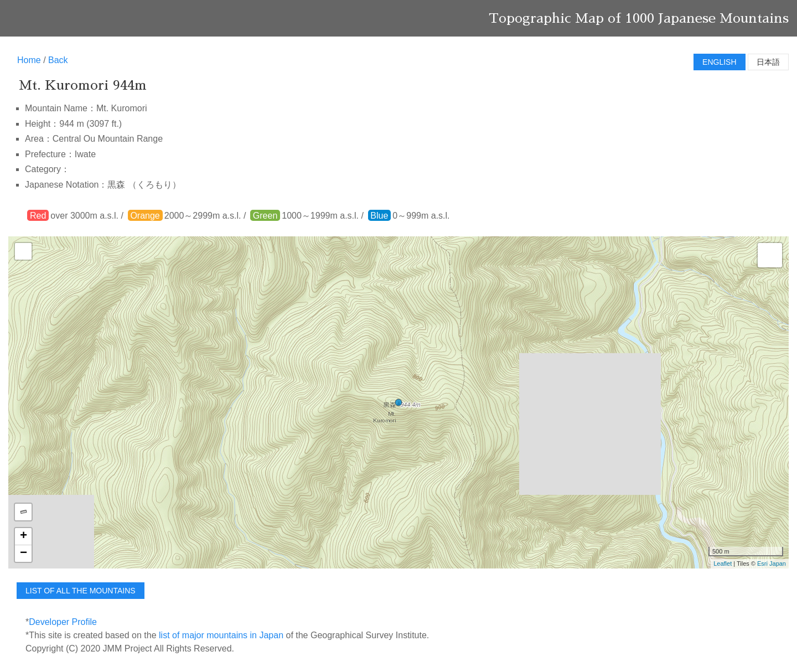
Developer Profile (63, 622)
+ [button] (24, 536)
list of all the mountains (81, 591)
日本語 (768, 62)
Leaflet (723, 564)
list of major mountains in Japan (221, 635)
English (719, 62)
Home (29, 60)
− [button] (24, 554)
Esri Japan (772, 564)
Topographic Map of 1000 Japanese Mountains (639, 18)
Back (58, 60)
